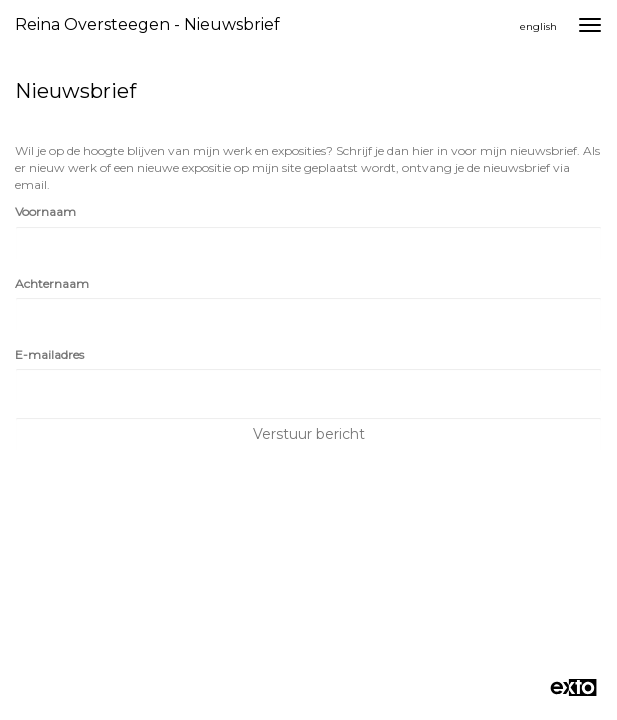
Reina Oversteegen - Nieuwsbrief (147, 24)
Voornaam (45, 211)
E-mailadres (49, 354)
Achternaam (52, 283)
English (538, 26)
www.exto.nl (200, 569)
